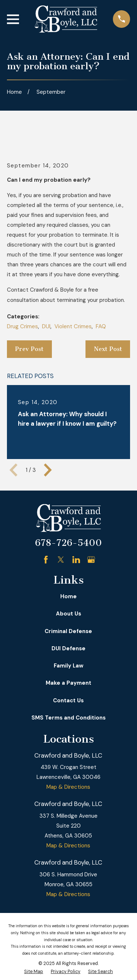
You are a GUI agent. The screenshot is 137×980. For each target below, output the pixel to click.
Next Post (108, 349)
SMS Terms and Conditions (68, 718)
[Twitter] (61, 560)
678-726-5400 (68, 543)
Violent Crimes (73, 326)
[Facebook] (46, 560)
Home (68, 596)
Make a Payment (68, 683)
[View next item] (48, 470)
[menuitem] (34, 972)
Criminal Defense (68, 631)
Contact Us (68, 700)
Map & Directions (68, 787)
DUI (46, 326)
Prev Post (29, 349)
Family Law (68, 666)
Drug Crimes (22, 326)
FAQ (101, 326)
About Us (68, 614)
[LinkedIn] (76, 560)
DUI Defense (68, 648)
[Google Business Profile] (91, 560)
